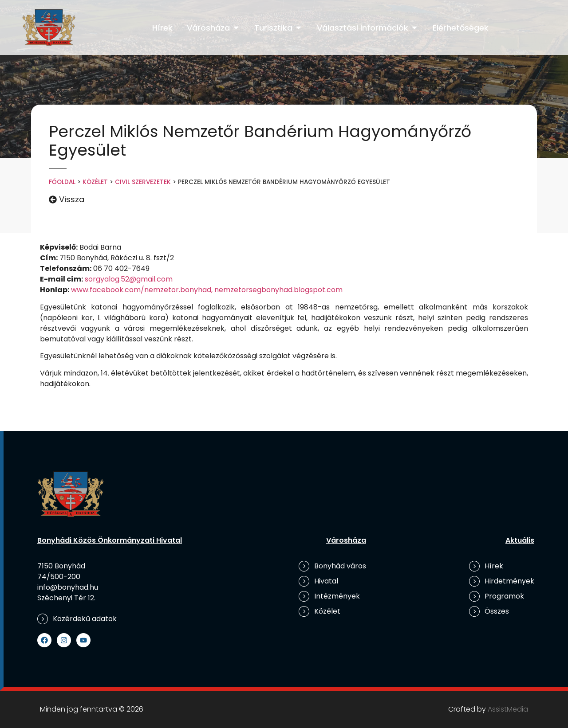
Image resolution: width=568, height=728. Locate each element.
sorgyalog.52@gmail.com (129, 279)
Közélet (95, 182)
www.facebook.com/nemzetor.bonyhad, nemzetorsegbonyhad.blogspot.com (207, 290)
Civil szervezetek (143, 182)
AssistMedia (508, 709)
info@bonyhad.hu (68, 587)
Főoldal (62, 182)
